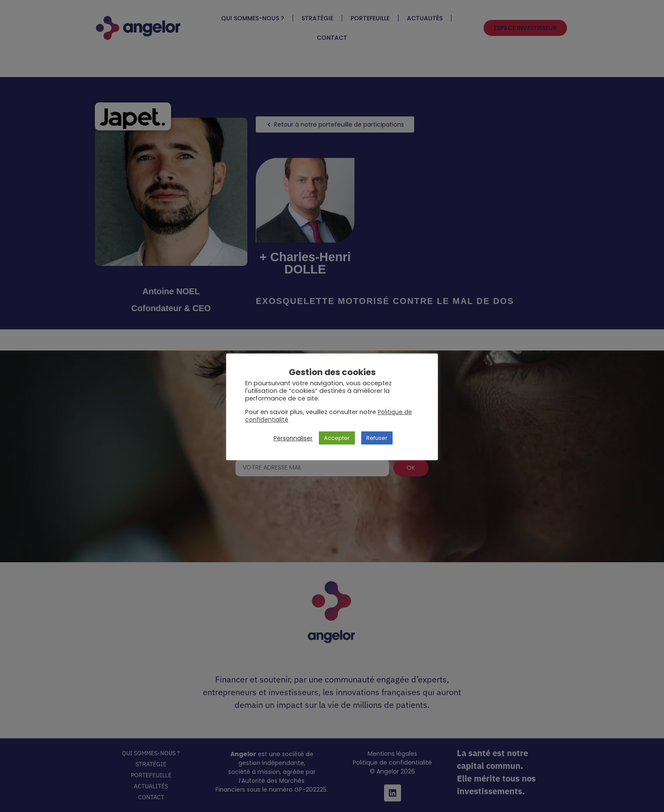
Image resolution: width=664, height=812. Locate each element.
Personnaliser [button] (293, 438)
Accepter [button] (337, 438)
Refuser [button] (377, 438)
